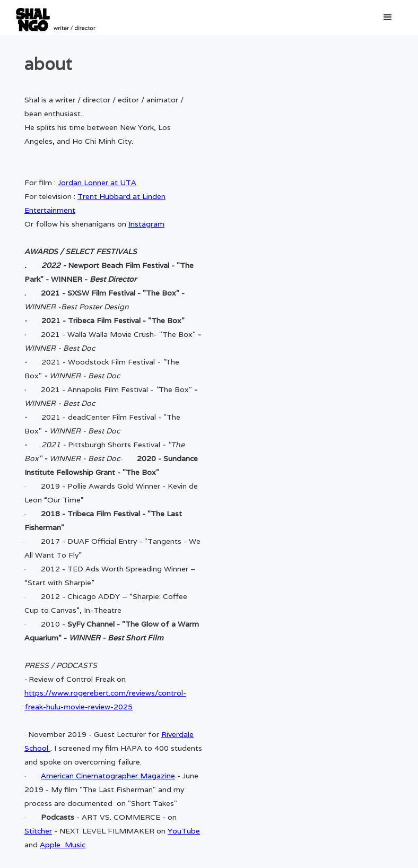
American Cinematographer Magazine (108, 776)
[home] (56, 17)
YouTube (184, 831)
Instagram (146, 224)
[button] (388, 18)
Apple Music (63, 845)
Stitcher (38, 831)
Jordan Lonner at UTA (97, 183)
